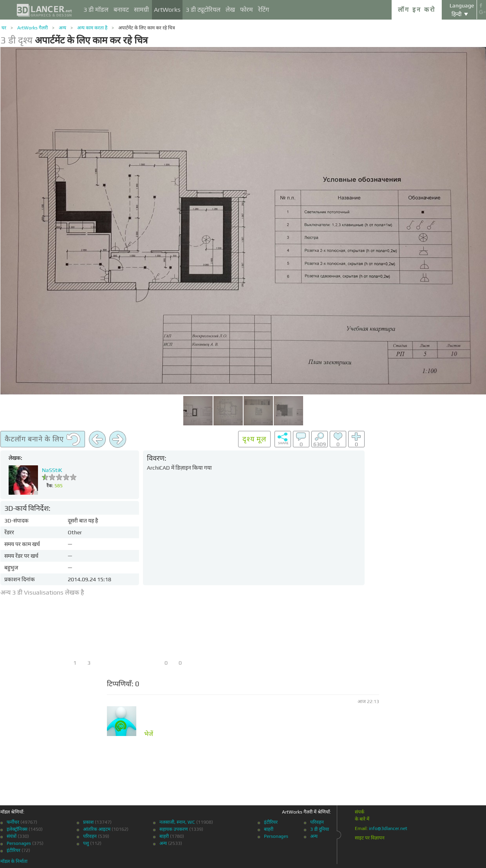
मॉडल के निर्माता (14, 861)
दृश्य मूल (254, 439)
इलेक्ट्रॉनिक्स (17, 829)
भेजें (149, 734)
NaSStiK (52, 470)
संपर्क (360, 812)
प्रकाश (88, 822)
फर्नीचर (13, 822)
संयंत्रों (12, 836)
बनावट (121, 10)
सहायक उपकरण (174, 829)
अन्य (62, 28)
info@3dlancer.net (388, 828)
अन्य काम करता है (92, 28)
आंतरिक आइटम (97, 829)
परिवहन (90, 836)
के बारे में (362, 819)
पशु (86, 843)
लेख (230, 10)
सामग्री (141, 10)
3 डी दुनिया (320, 829)
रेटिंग (264, 10)
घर (4, 28)
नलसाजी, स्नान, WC (177, 822)
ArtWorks (167, 10)
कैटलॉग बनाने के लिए (43, 439)
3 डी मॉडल (96, 10)
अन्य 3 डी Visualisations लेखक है (42, 592)
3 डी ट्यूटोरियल (203, 10)
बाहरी (164, 836)
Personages (19, 843)
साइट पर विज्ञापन (370, 838)
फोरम (247, 10)
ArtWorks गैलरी (33, 28)
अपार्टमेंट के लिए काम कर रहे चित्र (147, 28)
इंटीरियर (14, 850)
